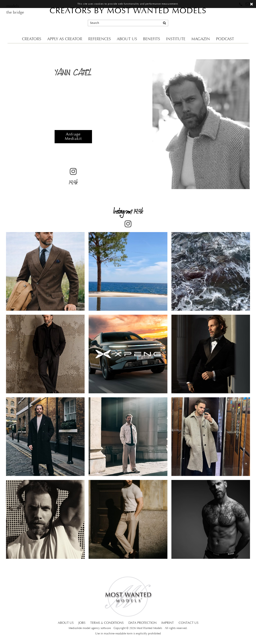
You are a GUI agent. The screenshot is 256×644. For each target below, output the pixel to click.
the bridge (15, 13)
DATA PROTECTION (142, 623)
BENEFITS (151, 39)
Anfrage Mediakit (73, 137)
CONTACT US (188, 623)
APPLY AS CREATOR (65, 39)
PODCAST (225, 39)
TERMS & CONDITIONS (107, 623)
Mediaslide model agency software (90, 628)
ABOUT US (127, 39)
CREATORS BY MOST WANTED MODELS (128, 11)
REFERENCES (99, 39)
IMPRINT (168, 623)
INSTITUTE (176, 39)
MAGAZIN (201, 39)
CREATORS (32, 39)
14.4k (73, 178)
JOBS (82, 623)
